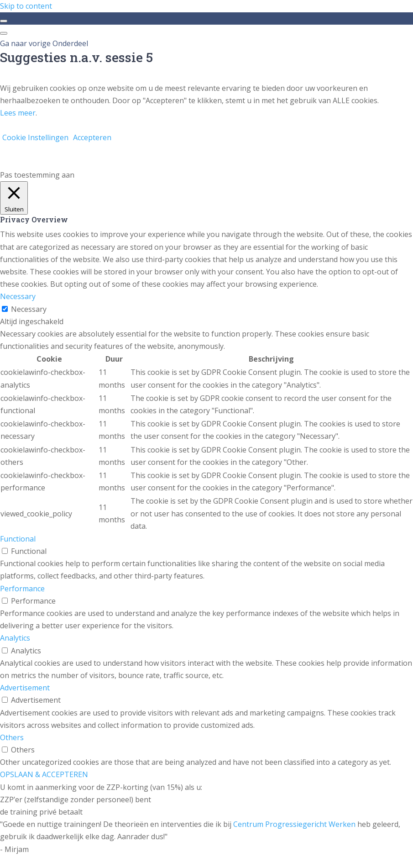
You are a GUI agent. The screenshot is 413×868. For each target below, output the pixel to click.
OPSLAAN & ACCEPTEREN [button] (44, 774)
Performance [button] (22, 589)
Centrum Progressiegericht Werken (294, 824)
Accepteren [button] (92, 137)
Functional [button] (18, 539)
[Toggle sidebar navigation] (4, 21)
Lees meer (18, 113)
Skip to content (26, 6)
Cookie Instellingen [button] (35, 137)
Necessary (29, 309)
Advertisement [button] (25, 688)
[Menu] (4, 33)
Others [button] (12, 737)
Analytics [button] (15, 638)
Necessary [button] (18, 296)
